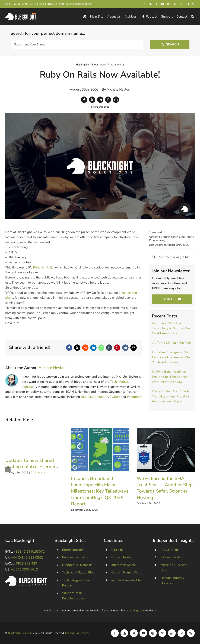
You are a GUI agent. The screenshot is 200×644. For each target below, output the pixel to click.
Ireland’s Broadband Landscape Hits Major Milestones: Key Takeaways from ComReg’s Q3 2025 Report (100, 491)
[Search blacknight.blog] (172, 257)
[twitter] (156, 4)
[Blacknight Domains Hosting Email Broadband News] (21, 14)
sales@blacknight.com (79, 4)
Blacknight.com (73, 550)
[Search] (154, 257)
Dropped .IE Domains (77, 565)
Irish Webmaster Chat (127, 580)
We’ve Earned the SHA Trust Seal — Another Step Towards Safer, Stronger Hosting (165, 488)
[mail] (187, 4)
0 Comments (38, 473)
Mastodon (101, 397)
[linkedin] (181, 4)
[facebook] (144, 4)
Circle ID (117, 550)
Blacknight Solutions (20, 633)
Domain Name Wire (125, 572)
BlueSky (87, 397)
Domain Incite (121, 557)
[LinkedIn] (100, 100)
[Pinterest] (117, 348)
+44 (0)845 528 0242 (27, 557)
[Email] (116, 100)
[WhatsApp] (108, 100)
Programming (116, 65)
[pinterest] (175, 4)
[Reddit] (85, 348)
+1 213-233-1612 (25, 569)
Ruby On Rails (43, 267)
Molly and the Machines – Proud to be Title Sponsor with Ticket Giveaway (170, 377)
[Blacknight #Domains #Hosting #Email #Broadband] (26, 577)
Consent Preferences (77, 633)
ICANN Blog (169, 550)
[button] (193, 17)
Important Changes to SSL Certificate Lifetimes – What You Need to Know (172, 357)
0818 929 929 (55, 4)
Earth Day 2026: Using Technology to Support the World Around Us (171, 328)
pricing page (137, 610)
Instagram (134, 397)
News (103, 65)
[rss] (150, 4)
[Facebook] (84, 100)
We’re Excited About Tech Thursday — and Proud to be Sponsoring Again (170, 396)
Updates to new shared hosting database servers (32, 464)
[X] (92, 100)
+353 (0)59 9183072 (24, 4)
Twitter (115, 397)
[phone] (193, 4)
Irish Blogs (92, 65)
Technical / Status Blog (78, 572)
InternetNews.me (124, 565)
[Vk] (125, 348)
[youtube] (163, 4)
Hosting (80, 65)
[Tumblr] (109, 348)
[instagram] (169, 4)
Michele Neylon (118, 89)
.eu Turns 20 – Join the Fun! (171, 343)
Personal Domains (75, 557)
